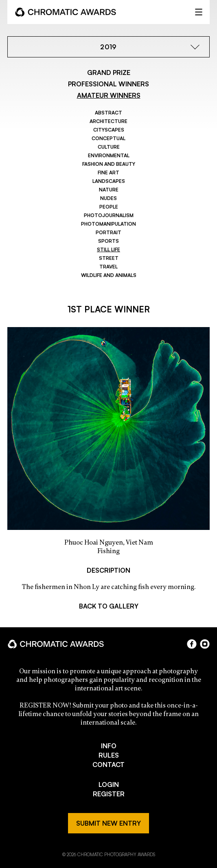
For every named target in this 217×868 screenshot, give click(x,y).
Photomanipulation (108, 224)
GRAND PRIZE (109, 73)
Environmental (109, 155)
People (109, 207)
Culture (109, 147)
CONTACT (108, 765)
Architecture (108, 121)
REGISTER (109, 794)
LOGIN (109, 784)
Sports (108, 241)
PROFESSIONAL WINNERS (108, 84)
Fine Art (108, 173)
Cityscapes (109, 130)
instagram (205, 644)
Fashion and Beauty (109, 164)
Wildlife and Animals (109, 275)
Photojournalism (109, 215)
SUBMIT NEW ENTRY (108, 823)
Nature (109, 190)
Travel (108, 267)
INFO (109, 746)
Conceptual (108, 138)
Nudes (108, 198)
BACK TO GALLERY (109, 606)
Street (109, 258)
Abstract (108, 113)
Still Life (108, 249)
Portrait (108, 232)
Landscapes (109, 181)
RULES (109, 755)
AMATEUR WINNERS (109, 95)
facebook (192, 644)
